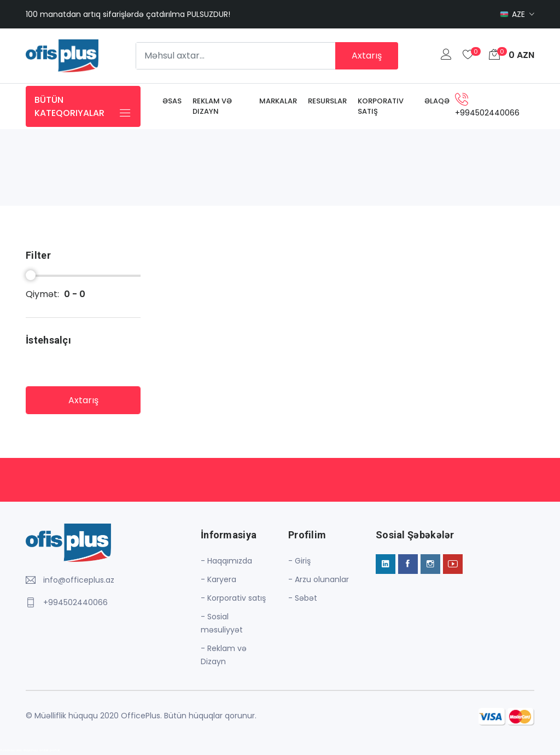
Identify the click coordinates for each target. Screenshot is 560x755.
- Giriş (299, 561)
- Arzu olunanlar (319, 579)
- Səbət (303, 598)
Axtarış (367, 56)
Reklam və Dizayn (212, 106)
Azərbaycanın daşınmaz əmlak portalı (30, 750)
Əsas (172, 101)
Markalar (278, 101)
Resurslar (327, 101)
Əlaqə (437, 101)
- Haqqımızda (226, 561)
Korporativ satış (381, 106)
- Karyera (218, 579)
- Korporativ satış (233, 598)
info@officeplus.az (79, 580)
